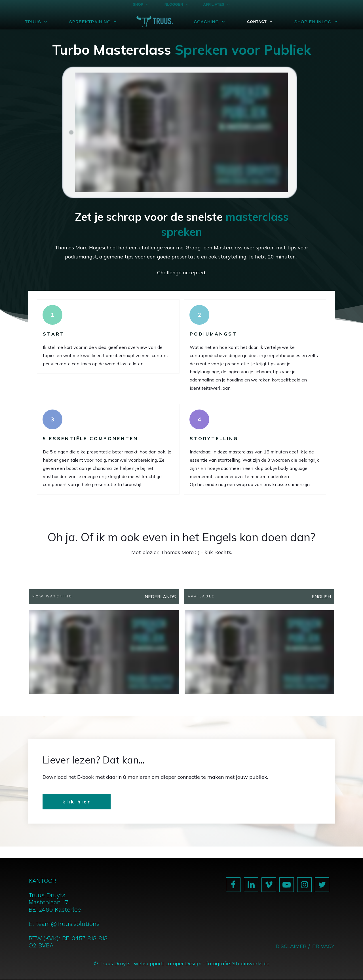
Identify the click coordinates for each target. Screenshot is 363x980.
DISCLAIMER (292, 946)
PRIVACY (323, 946)
